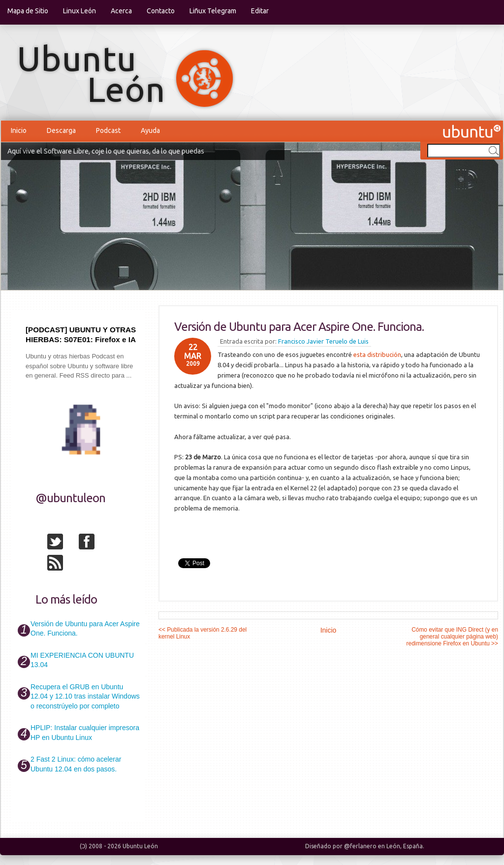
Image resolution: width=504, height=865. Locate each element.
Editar (260, 11)
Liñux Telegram (213, 11)
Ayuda (150, 130)
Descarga (61, 130)
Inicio (19, 130)
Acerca (121, 11)
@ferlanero (360, 846)
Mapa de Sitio (28, 11)
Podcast (108, 130)
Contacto (161, 11)
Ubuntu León (140, 846)
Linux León (79, 11)
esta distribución (377, 354)
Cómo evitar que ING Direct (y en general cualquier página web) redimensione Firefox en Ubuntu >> (452, 637)
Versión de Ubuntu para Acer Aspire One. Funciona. (299, 327)
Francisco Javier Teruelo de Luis (323, 341)
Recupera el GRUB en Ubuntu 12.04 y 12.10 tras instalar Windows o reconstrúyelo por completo (85, 696)
